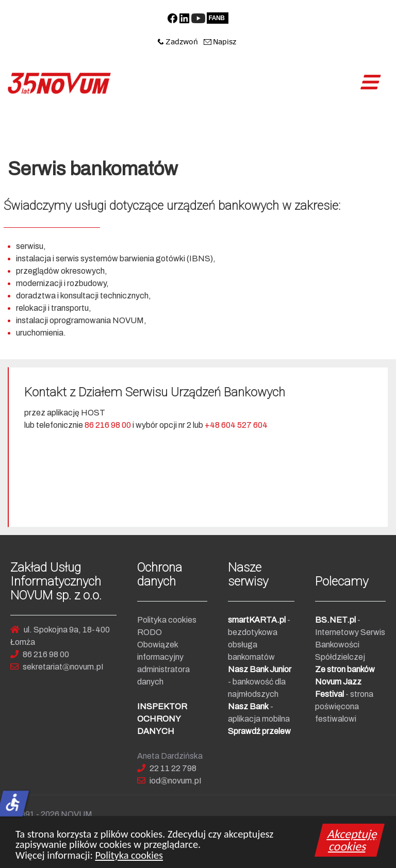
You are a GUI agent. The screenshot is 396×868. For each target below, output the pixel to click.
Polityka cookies (129, 859)
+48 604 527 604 (236, 425)
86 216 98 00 (108, 425)
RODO (150, 632)
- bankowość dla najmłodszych (260, 682)
